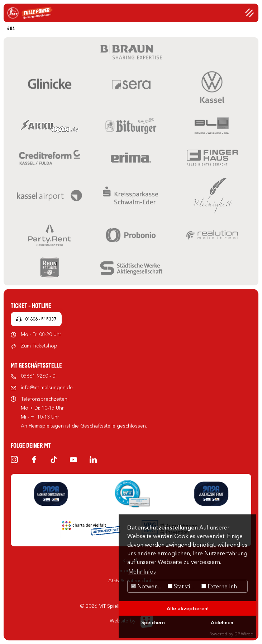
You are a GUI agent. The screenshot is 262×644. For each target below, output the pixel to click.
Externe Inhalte (224, 586)
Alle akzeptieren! (188, 608)
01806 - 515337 (41, 319)
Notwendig (149, 586)
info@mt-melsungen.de (47, 387)
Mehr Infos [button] (142, 571)
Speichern (153, 622)
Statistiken (184, 586)
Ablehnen (222, 622)
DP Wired (244, 634)
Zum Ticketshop (39, 346)
